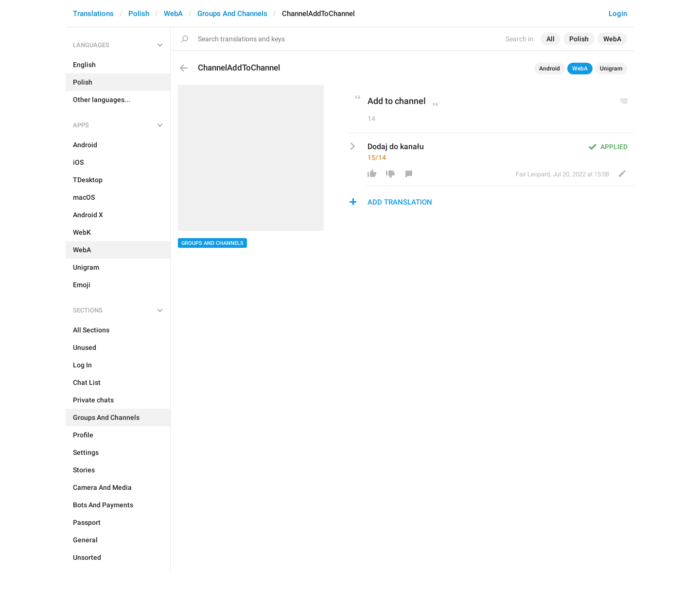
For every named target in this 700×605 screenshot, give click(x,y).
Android (550, 69)
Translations (93, 14)
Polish (139, 14)
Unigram (611, 69)
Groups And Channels (232, 14)
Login (618, 14)
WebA (173, 14)
